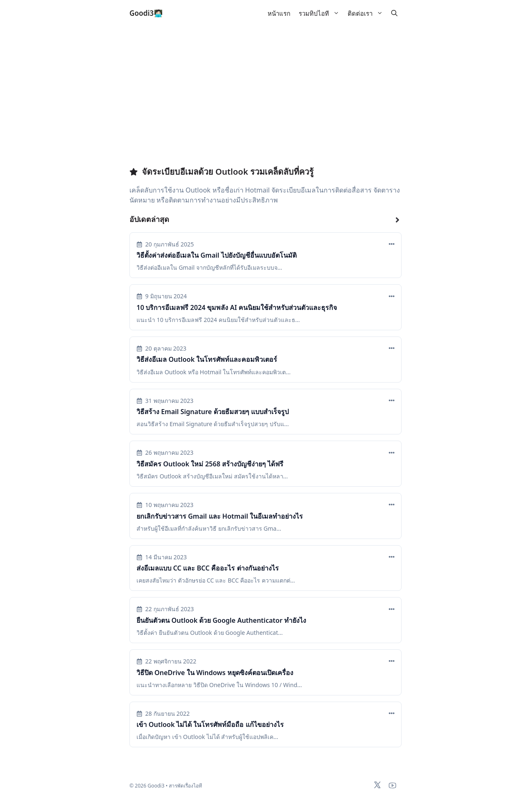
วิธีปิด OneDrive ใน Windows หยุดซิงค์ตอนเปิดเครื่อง (215, 673)
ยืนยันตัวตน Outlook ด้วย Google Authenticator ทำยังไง (221, 620)
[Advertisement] (265, 102)
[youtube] (392, 785)
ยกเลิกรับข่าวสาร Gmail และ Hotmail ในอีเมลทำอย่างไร (220, 516)
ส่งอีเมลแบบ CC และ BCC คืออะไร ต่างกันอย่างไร (208, 568)
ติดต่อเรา (367, 13)
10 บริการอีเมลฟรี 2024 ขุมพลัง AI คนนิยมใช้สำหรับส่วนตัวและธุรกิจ (237, 307)
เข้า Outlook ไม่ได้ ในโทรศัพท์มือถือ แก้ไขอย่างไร (210, 724)
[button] (394, 13)
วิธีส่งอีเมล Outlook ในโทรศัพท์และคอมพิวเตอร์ (207, 359)
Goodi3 (142, 13)
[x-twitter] (377, 785)
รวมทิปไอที (321, 13)
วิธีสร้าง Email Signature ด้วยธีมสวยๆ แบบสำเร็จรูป (213, 412)
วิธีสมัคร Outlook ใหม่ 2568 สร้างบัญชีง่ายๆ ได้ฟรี (210, 464)
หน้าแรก (279, 13)
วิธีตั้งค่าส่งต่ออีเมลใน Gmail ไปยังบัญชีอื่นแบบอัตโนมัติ (217, 255)
